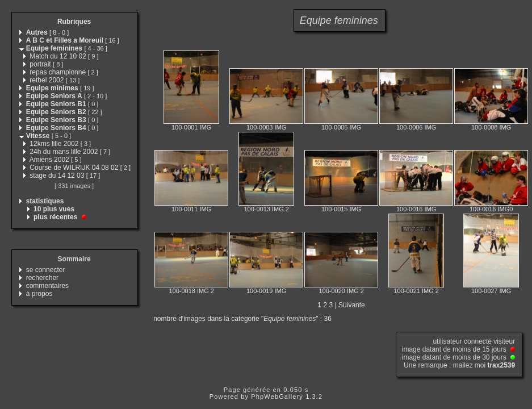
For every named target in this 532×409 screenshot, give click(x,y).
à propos (39, 294)
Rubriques (74, 22)
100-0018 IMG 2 (191, 291)
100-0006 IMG (416, 127)
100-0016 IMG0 (491, 209)
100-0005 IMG (341, 127)
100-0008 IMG (491, 127)
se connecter (46, 270)
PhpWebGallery (277, 397)
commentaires (47, 286)
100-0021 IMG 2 (416, 291)
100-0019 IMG (266, 291)
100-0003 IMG (266, 127)
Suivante (352, 305)
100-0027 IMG (491, 291)
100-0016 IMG (416, 209)
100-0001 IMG (191, 127)
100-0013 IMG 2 (266, 209)
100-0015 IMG (341, 209)
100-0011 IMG (191, 209)
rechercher (42, 278)
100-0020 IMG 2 (341, 291)
